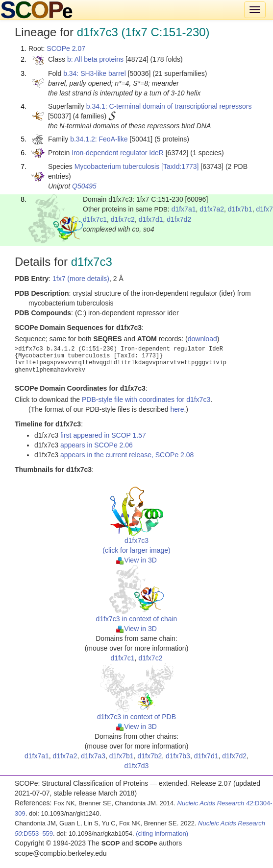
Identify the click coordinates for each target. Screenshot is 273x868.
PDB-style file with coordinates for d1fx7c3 (146, 399)
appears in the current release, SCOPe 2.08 (127, 455)
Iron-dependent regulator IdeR (118, 153)
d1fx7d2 (179, 219)
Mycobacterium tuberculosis (117, 166)
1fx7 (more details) (81, 279)
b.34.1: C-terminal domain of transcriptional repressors (169, 106)
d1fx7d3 (137, 766)
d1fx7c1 (95, 219)
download (202, 339)
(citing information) (162, 833)
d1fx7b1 (240, 209)
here (177, 409)
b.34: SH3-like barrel (95, 73)
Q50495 (84, 186)
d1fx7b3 (178, 756)
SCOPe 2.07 (66, 48)
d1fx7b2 (149, 756)
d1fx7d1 (151, 219)
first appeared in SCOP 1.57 (103, 435)
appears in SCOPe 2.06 (97, 445)
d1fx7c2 (123, 219)
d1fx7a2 (212, 209)
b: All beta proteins (95, 59)
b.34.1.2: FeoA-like (99, 139)
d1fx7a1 (184, 209)
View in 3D (136, 560)
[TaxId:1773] (180, 166)
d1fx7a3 (93, 756)
